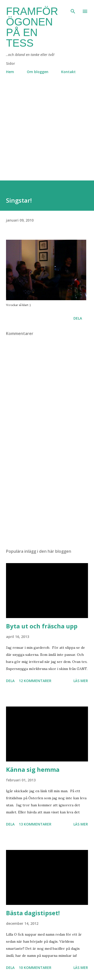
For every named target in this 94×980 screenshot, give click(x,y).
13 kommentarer (35, 824)
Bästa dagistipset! (33, 913)
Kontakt (68, 72)
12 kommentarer (35, 681)
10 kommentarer (35, 968)
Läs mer (81, 681)
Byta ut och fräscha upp (42, 626)
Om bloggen (38, 72)
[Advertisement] (47, 133)
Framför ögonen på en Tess (32, 27)
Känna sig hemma (33, 769)
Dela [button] (78, 318)
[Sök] (73, 9)
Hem (10, 72)
